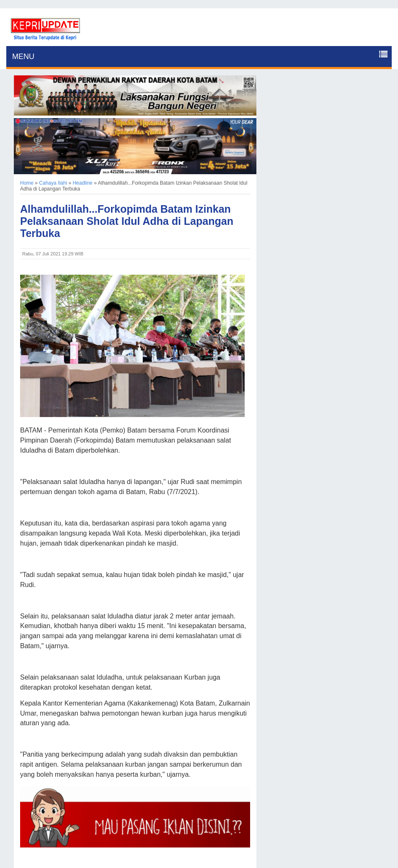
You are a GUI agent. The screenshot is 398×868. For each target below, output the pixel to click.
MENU (23, 57)
